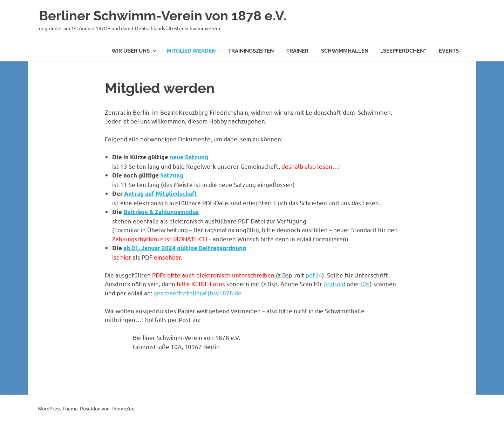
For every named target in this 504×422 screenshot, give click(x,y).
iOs (365, 284)
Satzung (172, 175)
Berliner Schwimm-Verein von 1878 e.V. (163, 16)
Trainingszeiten (251, 51)
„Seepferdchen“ (404, 51)
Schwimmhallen (345, 51)
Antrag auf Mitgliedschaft (161, 193)
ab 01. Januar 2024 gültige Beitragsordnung (185, 248)
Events (449, 51)
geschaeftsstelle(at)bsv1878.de (197, 293)
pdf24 (314, 275)
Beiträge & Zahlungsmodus (161, 212)
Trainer (297, 51)
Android (334, 284)
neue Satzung (189, 157)
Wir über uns (134, 51)
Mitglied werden (191, 51)
